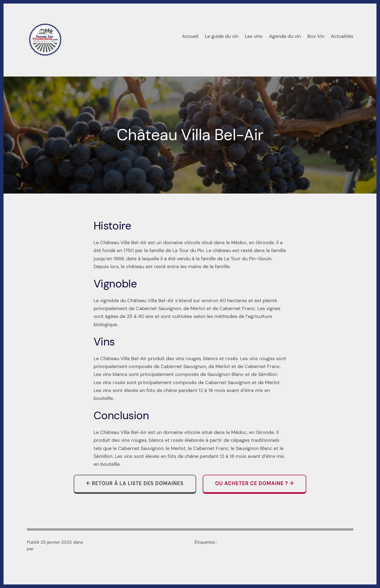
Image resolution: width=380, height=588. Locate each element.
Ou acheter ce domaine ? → (254, 483)
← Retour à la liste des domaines (135, 483)
